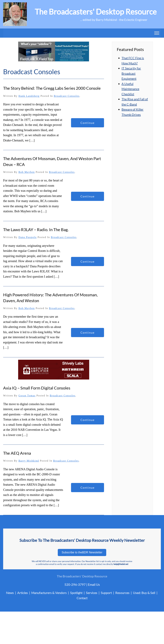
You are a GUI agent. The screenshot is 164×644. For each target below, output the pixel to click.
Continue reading (88, 124)
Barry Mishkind (29, 461)
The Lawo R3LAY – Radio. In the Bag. (36, 230)
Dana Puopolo (28, 237)
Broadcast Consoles (67, 96)
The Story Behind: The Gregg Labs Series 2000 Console (52, 88)
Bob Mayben (27, 172)
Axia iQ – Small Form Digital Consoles (37, 388)
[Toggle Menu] (157, 33)
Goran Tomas (27, 396)
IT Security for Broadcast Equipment (131, 73)
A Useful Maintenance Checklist (130, 89)
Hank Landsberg (29, 96)
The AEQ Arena (17, 453)
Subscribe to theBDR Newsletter (82, 552)
